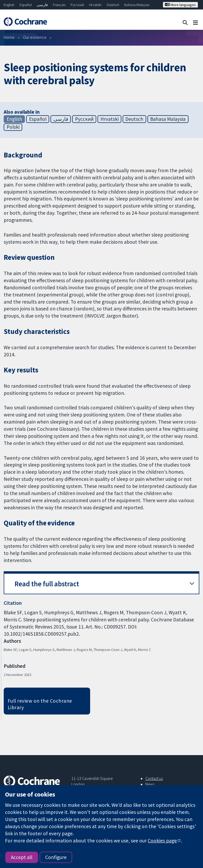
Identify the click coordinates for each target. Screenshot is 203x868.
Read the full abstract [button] (47, 584)
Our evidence (35, 37)
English (9, 5)
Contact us (154, 778)
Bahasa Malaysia (137, 5)
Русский (77, 5)
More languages (180, 5)
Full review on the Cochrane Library (40, 704)
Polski (13, 127)
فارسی (42, 5)
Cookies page (162, 841)
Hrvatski (95, 5)
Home (9, 37)
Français (59, 5)
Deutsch (113, 5)
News (150, 784)
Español (26, 5)
